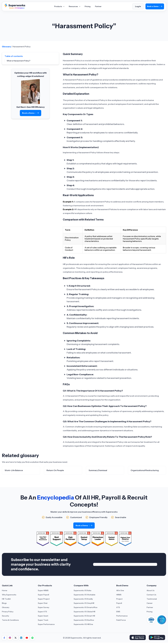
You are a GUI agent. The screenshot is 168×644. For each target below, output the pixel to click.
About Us (151, 590)
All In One (120, 590)
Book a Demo (155, 6)
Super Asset (43, 616)
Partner (150, 607)
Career (150, 603)
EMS (118, 612)
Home (5, 590)
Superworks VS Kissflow (84, 620)
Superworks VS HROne (83, 624)
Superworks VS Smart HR (84, 616)
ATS (118, 607)
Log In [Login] (138, 6)
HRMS (119, 595)
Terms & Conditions (10, 620)
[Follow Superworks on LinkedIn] (21, 638)
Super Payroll (43, 595)
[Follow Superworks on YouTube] (27, 638)
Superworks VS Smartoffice (86, 607)
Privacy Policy (8, 612)
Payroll (119, 603)
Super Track (43, 620)
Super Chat (43, 603)
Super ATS (42, 612)
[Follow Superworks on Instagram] (10, 638)
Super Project (44, 599)
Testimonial (152, 599)
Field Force (121, 620)
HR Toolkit (6, 599)
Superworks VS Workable (85, 595)
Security (5, 616)
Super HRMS (43, 590)
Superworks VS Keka (82, 590)
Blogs (4, 603)
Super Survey (44, 607)
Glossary (6, 47)
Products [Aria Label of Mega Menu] (59, 6)
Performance (122, 616)
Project (119, 599)
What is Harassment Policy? (18, 61)
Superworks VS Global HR (85, 612)
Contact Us (151, 595)
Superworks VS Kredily (83, 599)
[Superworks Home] (15, 8)
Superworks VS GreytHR (84, 603)
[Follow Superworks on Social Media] (32, 638)
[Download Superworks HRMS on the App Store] (138, 638)
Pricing (150, 612)
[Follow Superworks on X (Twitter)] (15, 638)
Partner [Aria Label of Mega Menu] (98, 6)
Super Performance (46, 624)
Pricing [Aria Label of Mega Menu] (88, 6)
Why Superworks (9, 595)
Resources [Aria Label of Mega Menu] (74, 6)
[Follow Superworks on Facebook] (4, 638)
